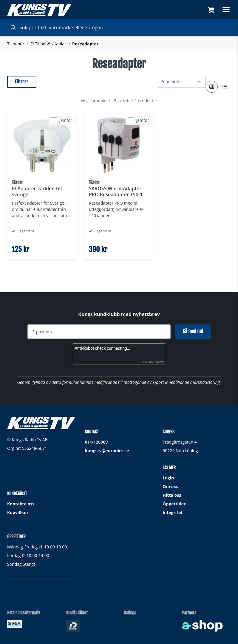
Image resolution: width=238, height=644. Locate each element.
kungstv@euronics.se (107, 451)
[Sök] (119, 27)
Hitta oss (172, 495)
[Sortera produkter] (182, 82)
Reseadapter (85, 44)
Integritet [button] (173, 512)
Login (168, 478)
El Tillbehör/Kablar (48, 44)
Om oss (170, 486)
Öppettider (174, 504)
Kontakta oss (21, 504)
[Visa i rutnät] (212, 87)
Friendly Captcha (154, 362)
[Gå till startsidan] (39, 10)
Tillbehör (16, 44)
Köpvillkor (18, 512)
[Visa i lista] (225, 87)
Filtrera (22, 82)
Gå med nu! (193, 331)
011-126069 (96, 442)
